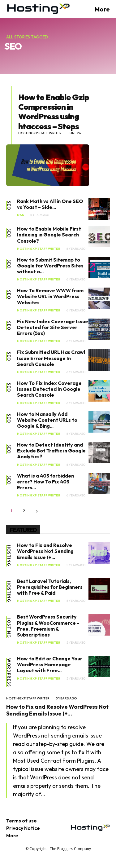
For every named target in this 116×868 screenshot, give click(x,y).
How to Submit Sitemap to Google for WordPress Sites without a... (50, 266)
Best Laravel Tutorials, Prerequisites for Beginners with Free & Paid (50, 587)
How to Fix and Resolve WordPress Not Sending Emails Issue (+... (45, 551)
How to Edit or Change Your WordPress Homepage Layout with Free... (50, 664)
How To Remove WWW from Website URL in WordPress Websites (50, 296)
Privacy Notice (23, 828)
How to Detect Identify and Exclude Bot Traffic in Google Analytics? (51, 451)
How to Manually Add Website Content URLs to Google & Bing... (47, 420)
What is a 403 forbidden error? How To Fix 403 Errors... (45, 482)
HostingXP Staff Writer (40, 133)
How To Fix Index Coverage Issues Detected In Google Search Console (49, 389)
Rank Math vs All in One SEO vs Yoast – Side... (50, 204)
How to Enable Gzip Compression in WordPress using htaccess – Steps (54, 112)
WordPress (9, 673)
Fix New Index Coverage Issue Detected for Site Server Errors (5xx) (53, 327)
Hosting (9, 556)
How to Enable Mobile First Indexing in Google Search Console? (49, 235)
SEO (9, 205)
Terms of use (21, 821)
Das (21, 215)
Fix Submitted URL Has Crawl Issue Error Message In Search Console (51, 358)
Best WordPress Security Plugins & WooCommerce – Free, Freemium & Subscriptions (48, 626)
